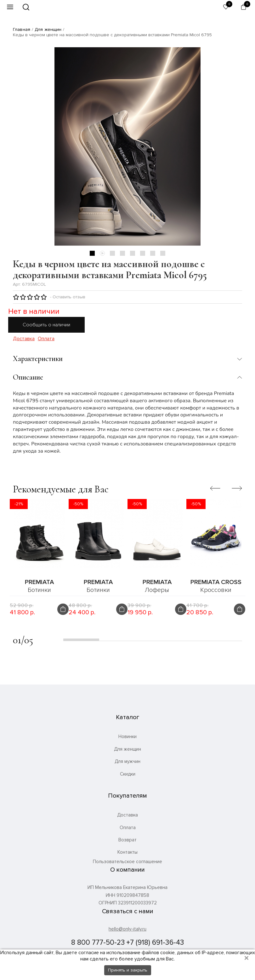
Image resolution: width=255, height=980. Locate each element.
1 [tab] (92, 253)
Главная (22, 29)
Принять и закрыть (128, 970)
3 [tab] (112, 253)
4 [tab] (122, 253)
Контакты (127, 852)
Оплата (46, 339)
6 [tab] (143, 253)
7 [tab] (153, 253)
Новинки (127, 736)
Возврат (127, 840)
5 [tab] (133, 253)
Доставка (24, 339)
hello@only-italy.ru (127, 929)
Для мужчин (127, 761)
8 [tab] (163, 253)
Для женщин (48, 29)
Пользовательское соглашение (127, 862)
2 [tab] (102, 253)
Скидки (128, 774)
